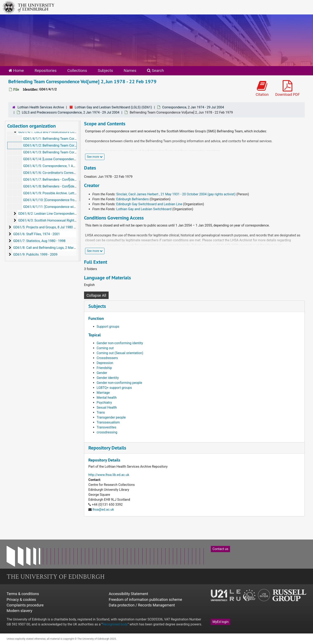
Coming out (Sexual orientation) (120, 353)
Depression (105, 363)
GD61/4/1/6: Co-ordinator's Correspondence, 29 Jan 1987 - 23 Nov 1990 (76, 173)
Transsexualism (108, 422)
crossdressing (107, 432)
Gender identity (108, 378)
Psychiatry (104, 403)
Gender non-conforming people (119, 383)
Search (155, 71)
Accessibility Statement (129, 594)
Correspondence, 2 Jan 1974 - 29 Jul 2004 (193, 107)
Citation (262, 88)
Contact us (220, 549)
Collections (77, 71)
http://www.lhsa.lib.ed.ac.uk (109, 475)
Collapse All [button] (96, 295)
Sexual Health (107, 407)
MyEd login (221, 622)
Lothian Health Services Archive (41, 107)
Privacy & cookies (21, 600)
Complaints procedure (25, 605)
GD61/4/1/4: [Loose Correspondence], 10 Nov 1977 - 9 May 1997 (71, 159)
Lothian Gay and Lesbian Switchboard (144, 209)
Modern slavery (19, 611)
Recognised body (115, 624)
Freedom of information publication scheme (145, 600)
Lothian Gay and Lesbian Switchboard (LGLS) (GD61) (113, 107)
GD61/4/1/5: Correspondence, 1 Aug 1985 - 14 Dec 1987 (65, 166)
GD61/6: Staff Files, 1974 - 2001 (37, 234)
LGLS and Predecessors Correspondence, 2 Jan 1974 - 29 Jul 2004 (71, 112)
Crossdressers (107, 358)
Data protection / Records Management (142, 605)
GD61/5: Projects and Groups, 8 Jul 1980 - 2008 (48, 227)
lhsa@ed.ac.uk (103, 509)
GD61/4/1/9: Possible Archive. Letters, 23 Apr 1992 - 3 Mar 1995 (70, 193)
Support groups (108, 327)
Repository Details (107, 448)
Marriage (103, 393)
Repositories (46, 71)
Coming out (105, 348)
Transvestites (106, 427)
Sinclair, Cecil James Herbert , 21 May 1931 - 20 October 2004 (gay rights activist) (176, 194)
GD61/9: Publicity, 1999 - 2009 (35, 254)
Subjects (105, 71)
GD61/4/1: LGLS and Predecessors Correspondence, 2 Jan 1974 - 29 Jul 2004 (75, 132)
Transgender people (111, 417)
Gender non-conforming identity (120, 343)
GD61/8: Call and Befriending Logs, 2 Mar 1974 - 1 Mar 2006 (57, 248)
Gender (102, 373)
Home (16, 71)
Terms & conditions (23, 594)
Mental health (107, 398)
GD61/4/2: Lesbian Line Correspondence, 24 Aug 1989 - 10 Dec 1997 (69, 214)
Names (130, 71)
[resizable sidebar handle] (80, 191)
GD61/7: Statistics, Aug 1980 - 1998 (39, 241)
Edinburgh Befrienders (132, 199)
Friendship (104, 368)
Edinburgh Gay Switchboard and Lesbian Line (149, 204)
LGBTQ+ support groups (114, 388)
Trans (101, 412)
